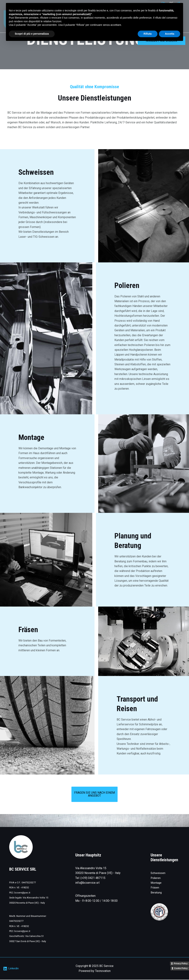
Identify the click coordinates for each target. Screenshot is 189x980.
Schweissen (159, 873)
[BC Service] (15, 20)
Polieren (156, 878)
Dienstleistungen (124, 20)
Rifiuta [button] (148, 970)
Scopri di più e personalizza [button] (32, 970)
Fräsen (155, 888)
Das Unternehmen (154, 20)
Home (103, 20)
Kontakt (177, 20)
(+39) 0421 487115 (93, 878)
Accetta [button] (170, 970)
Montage (156, 883)
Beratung (156, 893)
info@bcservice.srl (87, 883)
